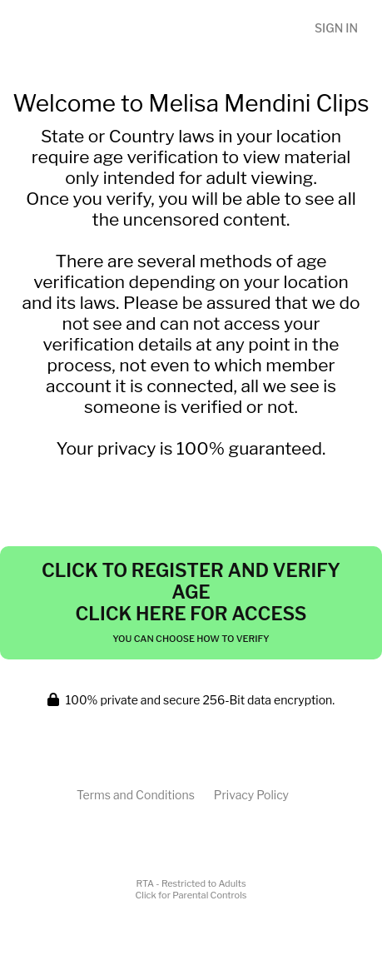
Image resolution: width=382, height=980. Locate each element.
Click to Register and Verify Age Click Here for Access (191, 602)
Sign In (336, 28)
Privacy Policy (251, 795)
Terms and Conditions (136, 795)
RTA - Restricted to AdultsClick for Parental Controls (191, 889)
